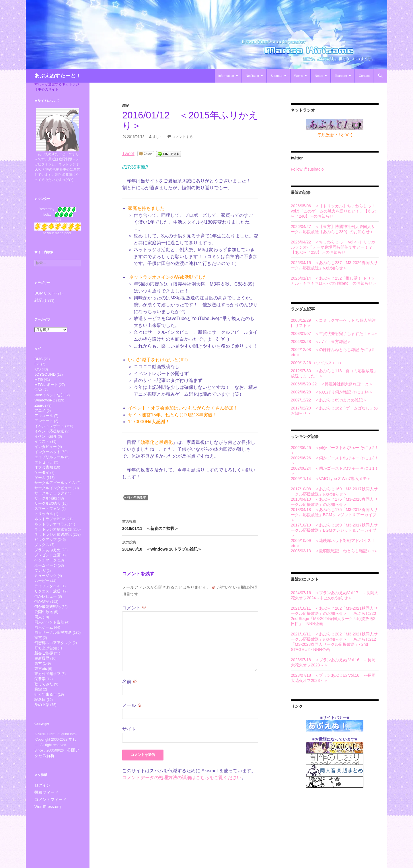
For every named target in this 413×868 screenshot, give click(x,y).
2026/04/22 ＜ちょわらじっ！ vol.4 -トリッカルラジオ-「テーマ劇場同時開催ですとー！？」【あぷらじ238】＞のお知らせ (334, 247)
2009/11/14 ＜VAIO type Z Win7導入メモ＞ (331, 479)
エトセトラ (44, 473)
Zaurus (40, 410)
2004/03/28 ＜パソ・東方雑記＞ (321, 342)
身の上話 (42, 743)
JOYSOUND (45, 376)
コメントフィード (48, 836)
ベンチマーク (46, 582)
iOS (38, 370)
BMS (39, 359)
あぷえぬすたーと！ (58, 76)
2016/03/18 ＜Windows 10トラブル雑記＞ (190, 545)
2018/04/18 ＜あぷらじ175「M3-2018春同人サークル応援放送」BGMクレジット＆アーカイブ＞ (334, 515)
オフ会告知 (44, 479)
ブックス (42, 565)
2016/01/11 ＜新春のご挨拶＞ (190, 524)
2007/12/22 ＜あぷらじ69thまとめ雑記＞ (329, 400)
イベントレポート (49, 433)
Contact (364, 76)
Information (226, 76)
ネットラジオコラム (51, 542)
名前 (130, 681)
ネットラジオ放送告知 (53, 548)
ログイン (41, 822)
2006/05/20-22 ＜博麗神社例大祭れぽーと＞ (332, 384)
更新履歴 (42, 691)
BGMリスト (43, 293)
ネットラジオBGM (50, 536)
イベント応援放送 (49, 439)
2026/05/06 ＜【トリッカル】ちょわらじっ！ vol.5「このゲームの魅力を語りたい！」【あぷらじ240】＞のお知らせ (333, 211)
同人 (38, 645)
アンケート (44, 427)
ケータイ (42, 484)
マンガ (40, 593)
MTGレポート (46, 387)
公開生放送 (44, 639)
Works (298, 76)
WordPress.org (46, 843)
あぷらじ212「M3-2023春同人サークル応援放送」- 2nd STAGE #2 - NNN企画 (333, 644)
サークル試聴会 (47, 519)
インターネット (47, 462)
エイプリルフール (49, 467)
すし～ (158, 137)
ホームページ (46, 588)
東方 (38, 697)
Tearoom (341, 76)
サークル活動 (46, 513)
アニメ (40, 416)
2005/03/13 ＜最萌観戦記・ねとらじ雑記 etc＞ (334, 551)
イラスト (42, 450)
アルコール (44, 421)
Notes (319, 76)
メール (132, 705)
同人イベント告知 (49, 651)
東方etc (41, 702)
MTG (39, 382)
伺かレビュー (46, 622)
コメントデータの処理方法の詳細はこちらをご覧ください (182, 778)
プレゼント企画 (47, 576)
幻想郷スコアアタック (53, 674)
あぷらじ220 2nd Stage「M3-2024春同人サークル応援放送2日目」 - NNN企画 (333, 619)
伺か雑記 (42, 628)
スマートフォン (47, 525)
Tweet (128, 154)
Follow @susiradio (307, 169)
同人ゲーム (44, 657)
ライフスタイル (47, 611)
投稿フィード (45, 829)
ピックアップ (46, 559)
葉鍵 (38, 725)
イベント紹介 (46, 444)
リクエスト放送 (47, 616)
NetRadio (252, 76)
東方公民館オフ (47, 708)
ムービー (42, 605)
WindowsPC (45, 404)
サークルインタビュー (53, 502)
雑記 (126, 106)
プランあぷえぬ (47, 570)
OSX (38, 393)
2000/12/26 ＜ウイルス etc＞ (317, 363)
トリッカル (44, 530)
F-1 (37, 364)
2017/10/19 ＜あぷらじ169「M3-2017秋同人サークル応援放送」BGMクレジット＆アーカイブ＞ (334, 530)
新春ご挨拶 (44, 685)
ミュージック (46, 599)
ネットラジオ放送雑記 (53, 553)
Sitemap (276, 76)
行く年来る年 (137, 498)
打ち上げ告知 (46, 679)
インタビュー (46, 456)
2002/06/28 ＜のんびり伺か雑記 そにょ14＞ (332, 392)
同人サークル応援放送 (53, 662)
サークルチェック (49, 507)
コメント (134, 608)
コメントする (182, 137)
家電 (38, 668)
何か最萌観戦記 (47, 634)
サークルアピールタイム (55, 496)
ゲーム (40, 490)
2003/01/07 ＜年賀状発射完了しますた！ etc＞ (334, 333)
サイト (129, 729)
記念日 (40, 737)
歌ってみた (44, 720)
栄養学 (40, 714)
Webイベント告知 (49, 399)
